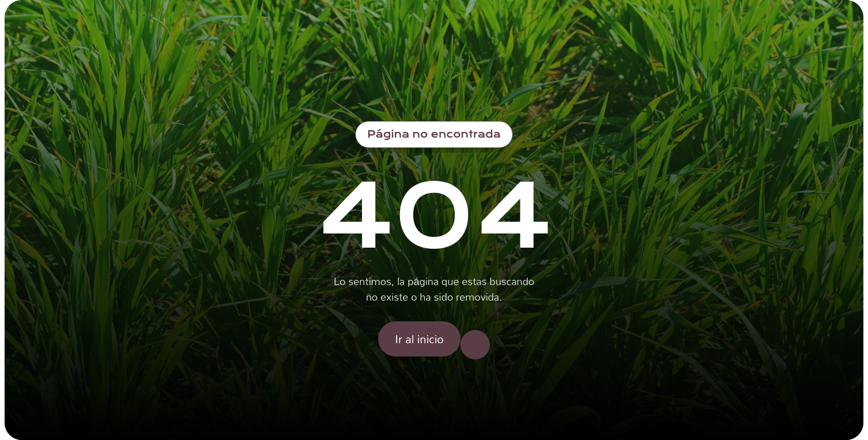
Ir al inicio (419, 339)
